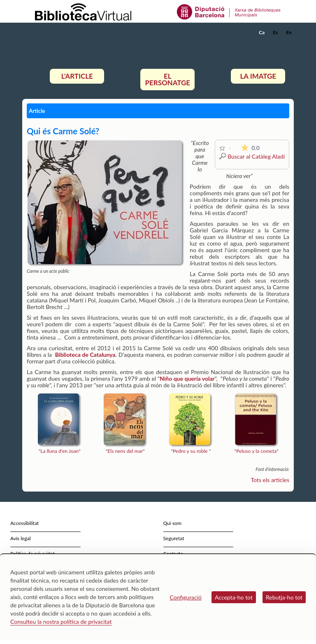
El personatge (168, 79)
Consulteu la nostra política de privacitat (61, 622)
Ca (262, 32)
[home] (55, 33)
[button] (289, 44)
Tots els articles (270, 480)
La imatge (258, 76)
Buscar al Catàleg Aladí (256, 156)
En (289, 32)
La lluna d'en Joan (59, 451)
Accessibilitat (24, 523)
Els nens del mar (125, 451)
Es (275, 32)
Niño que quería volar (187, 378)
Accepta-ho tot (234, 597)
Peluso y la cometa (256, 451)
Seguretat (174, 538)
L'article (77, 76)
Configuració (186, 597)
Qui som (172, 523)
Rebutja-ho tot (284, 597)
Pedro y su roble (190, 451)
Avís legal (21, 538)
